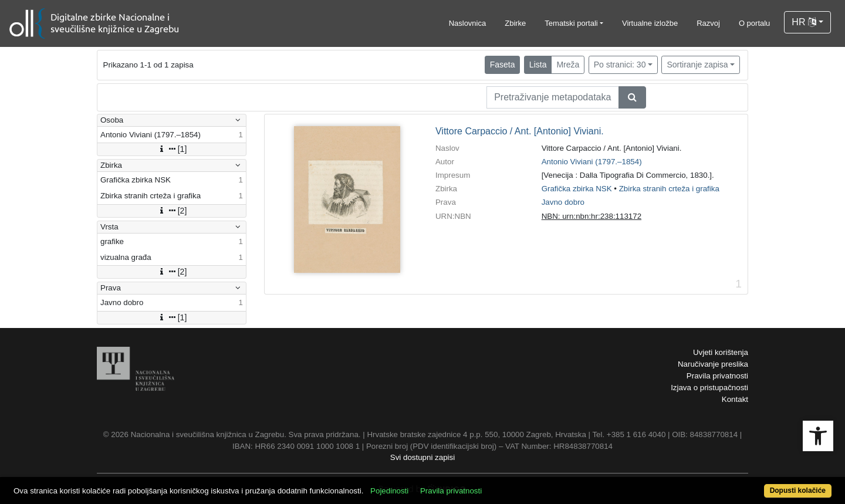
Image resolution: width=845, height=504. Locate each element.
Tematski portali (571, 23)
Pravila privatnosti (717, 376)
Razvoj (708, 23)
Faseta (503, 65)
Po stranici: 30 (620, 65)
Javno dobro (563, 202)
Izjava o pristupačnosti (709, 388)
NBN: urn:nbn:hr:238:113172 (591, 216)
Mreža (568, 65)
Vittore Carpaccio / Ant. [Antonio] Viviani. (520, 131)
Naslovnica (468, 23)
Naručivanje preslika (713, 364)
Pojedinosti (389, 491)
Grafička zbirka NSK (577, 189)
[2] (172, 211)
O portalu (754, 23)
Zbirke (515, 23)
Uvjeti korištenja (721, 352)
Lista (538, 65)
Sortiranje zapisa (697, 65)
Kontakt (735, 399)
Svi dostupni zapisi (422, 457)
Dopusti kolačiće (798, 491)
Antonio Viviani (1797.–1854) (592, 162)
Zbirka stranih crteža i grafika (669, 189)
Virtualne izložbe (650, 23)
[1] (172, 149)
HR (804, 22)
